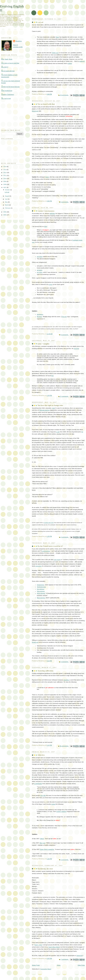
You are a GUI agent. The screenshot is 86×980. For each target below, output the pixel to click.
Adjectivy (41, 755)
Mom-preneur (41, 598)
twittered (82, 61)
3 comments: (65, 662)
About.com (35, 111)
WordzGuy (19, 41)
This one (64, 317)
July (6, 199)
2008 (5, 184)
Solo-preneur (41, 591)
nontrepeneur (46, 551)
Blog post (43, 843)
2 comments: (65, 537)
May (6, 202)
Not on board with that (46, 104)
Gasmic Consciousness (46, 211)
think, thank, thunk (7, 59)
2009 (5, 181)
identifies (66, 680)
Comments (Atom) (46, 969)
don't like (43, 795)
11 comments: (64, 396)
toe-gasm (40, 257)
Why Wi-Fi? (5, 67)
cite (54, 408)
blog (46, 226)
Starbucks (79, 956)
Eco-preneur (41, 589)
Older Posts (81, 965)
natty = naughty (43, 344)
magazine (47, 849)
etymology (39, 566)
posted (53, 804)
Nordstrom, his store (45, 869)
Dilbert (42, 839)
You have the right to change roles (50, 405)
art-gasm (40, 270)
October (7, 190)
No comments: (64, 746)
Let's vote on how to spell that (10, 63)
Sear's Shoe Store (54, 947)
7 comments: (65, 959)
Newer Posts (36, 965)
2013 (5, 170)
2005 (5, 215)
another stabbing (61, 811)
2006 (5, 212)
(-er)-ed (40, 22)
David (47, 177)
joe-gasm (40, 272)
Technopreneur (41, 587)
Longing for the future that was (10, 87)
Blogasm (39, 317)
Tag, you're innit (6, 98)
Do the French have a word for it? (50, 546)
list (82, 432)
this (52, 376)
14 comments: (64, 95)
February (8, 208)
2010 (5, 179)
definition (52, 214)
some (51, 284)
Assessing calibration (45, 671)
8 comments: (65, 335)
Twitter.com (55, 53)
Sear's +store (38, 945)
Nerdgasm (40, 314)
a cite (58, 432)
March (7, 205)
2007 (5, 187)
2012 (5, 173)
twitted (70, 63)
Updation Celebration (8, 95)
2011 (5, 175)
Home (59, 965)
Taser (57, 37)
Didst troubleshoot (7, 91)
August (7, 196)
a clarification (38, 784)
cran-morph (57, 560)
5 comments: (65, 202)
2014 (5, 167)
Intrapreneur (41, 585)
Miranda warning (45, 410)
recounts (76, 349)
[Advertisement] (14, 114)
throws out (35, 642)
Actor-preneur (41, 593)
